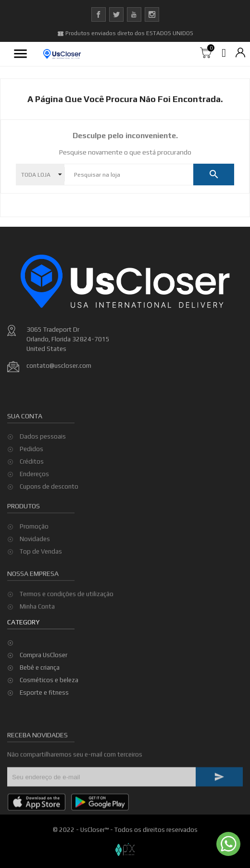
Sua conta (25, 440)
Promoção (34, 544)
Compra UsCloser (44, 655)
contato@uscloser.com (59, 366)
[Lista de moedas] (240, 53)
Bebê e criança (40, 667)
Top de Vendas (41, 569)
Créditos (32, 486)
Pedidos (31, 474)
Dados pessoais (43, 461)
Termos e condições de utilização (67, 607)
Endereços (34, 499)
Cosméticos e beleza (49, 680)
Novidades (35, 556)
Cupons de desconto (49, 512)
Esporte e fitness (44, 693)
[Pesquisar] (129, 175)
